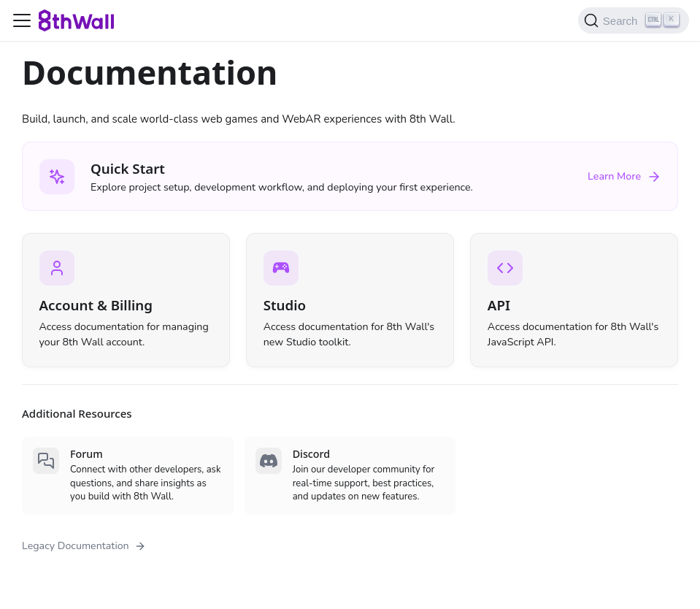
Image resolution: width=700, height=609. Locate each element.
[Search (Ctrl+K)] (634, 20)
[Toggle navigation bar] (22, 20)
